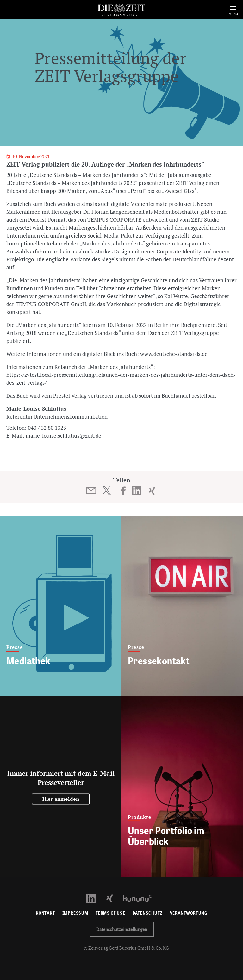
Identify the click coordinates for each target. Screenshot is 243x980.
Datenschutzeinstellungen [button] (122, 929)
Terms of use (110, 913)
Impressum (75, 913)
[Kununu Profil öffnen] (140, 898)
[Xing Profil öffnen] (113, 898)
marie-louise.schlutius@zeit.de (63, 436)
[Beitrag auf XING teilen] (152, 491)
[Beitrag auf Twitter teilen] (106, 490)
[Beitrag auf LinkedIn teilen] (137, 491)
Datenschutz (148, 913)
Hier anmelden (61, 799)
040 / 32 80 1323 (47, 428)
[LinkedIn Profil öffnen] (95, 898)
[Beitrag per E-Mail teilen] (91, 491)
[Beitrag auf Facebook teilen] (123, 491)
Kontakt (45, 913)
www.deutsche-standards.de (174, 354)
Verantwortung (189, 913)
